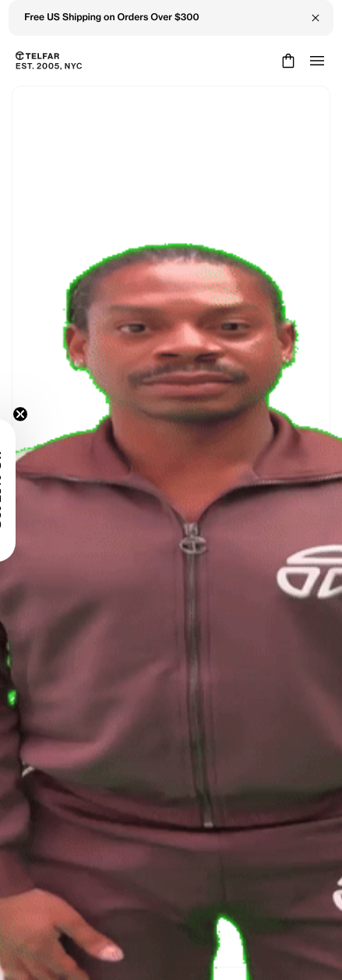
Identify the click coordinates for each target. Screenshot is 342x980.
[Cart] (286, 61)
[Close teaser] (20, 414)
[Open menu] (317, 61)
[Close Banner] (316, 18)
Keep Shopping (171, 543)
